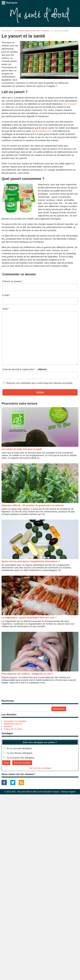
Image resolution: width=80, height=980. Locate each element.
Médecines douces (13, 724)
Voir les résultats (22, 763)
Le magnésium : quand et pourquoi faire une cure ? (29, 618)
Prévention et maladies (15, 721)
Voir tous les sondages (40, 768)
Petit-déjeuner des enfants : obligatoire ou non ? (27, 674)
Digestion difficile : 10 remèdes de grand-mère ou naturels (33, 505)
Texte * (6, 309)
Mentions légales (68, 792)
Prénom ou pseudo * (13, 281)
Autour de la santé (13, 729)
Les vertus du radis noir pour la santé (22, 449)
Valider (40, 392)
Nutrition (46, 31)
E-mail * (6, 295)
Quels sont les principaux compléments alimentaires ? (31, 561)
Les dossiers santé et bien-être (27, 31)
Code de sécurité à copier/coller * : (25, 369)
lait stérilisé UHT (43, 131)
